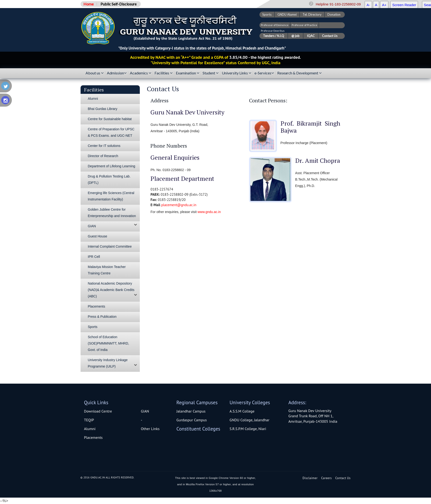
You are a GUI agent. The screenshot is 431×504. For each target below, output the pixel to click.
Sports (267, 14)
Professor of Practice (304, 25)
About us (95, 73)
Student (211, 73)
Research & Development (299, 73)
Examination (188, 73)
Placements (93, 437)
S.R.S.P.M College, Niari (248, 429)
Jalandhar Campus (191, 411)
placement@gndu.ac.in (179, 205)
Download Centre (98, 411)
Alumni (90, 429)
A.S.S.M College (242, 411)
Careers (326, 478)
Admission (117, 73)
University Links (236, 73)
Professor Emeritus (273, 31)
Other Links (150, 429)
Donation (334, 14)
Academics (141, 73)
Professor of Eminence (275, 25)
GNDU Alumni (287, 14)
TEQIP (89, 420)
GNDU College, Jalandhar (250, 420)
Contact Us (343, 478)
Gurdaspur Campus (192, 420)
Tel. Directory (312, 14)
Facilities (163, 73)
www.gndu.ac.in (209, 212)
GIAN (145, 411)
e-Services (264, 73)
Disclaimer (310, 478)
